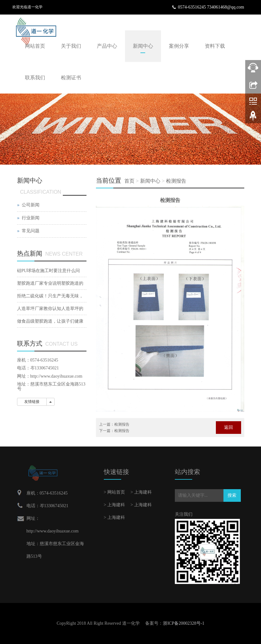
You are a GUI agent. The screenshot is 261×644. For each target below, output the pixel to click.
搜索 (232, 495)
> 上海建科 (141, 492)
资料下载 (215, 46)
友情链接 (32, 402)
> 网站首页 (114, 492)
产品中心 (107, 46)
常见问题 (31, 231)
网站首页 (35, 46)
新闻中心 (143, 46)
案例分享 (179, 46)
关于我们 (71, 46)
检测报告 (176, 181)
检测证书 (71, 78)
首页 (129, 181)
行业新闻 (31, 218)
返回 (228, 427)
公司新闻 (31, 205)
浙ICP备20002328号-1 (184, 623)
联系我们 (35, 78)
